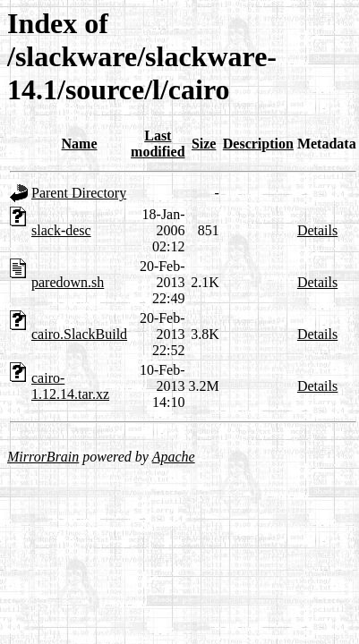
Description (258, 144)
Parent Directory (79, 193)
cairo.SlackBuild (79, 334)
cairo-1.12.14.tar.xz (70, 386)
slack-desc (61, 230)
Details (317, 230)
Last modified (158, 144)
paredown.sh (68, 282)
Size (204, 144)
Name (80, 144)
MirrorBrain (43, 457)
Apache (174, 457)
